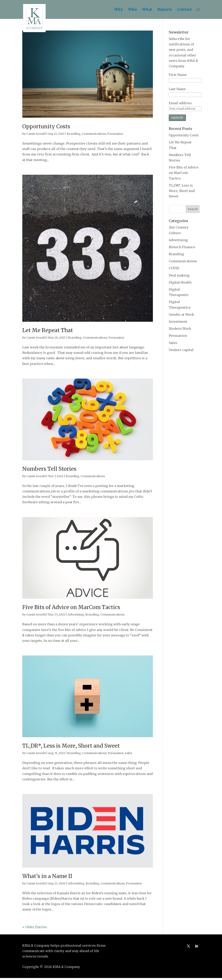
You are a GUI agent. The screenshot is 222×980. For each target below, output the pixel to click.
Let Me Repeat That (48, 330)
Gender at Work (181, 314)
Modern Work (180, 329)
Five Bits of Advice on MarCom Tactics (71, 607)
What (147, 10)
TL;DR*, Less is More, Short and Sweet (71, 746)
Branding (74, 134)
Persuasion (115, 134)
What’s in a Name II (47, 876)
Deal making (179, 275)
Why (119, 10)
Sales (128, 753)
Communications (94, 134)
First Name (178, 75)
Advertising (76, 615)
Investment (178, 322)
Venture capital (181, 350)
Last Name (177, 89)
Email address (180, 103)
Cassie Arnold (36, 134)
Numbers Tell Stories (49, 469)
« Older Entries (35, 927)
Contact (185, 10)
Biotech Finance (182, 247)
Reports (165, 10)
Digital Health (180, 282)
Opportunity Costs (46, 126)
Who (132, 10)
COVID (174, 268)
